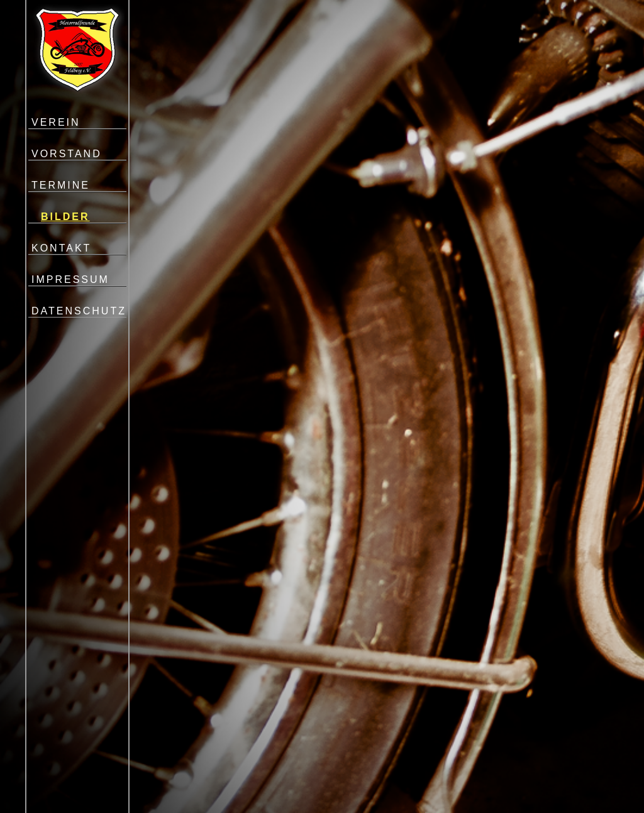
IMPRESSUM (70, 279)
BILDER (65, 217)
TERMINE (61, 185)
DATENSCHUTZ (79, 311)
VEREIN (56, 122)
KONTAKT (61, 248)
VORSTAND (67, 154)
